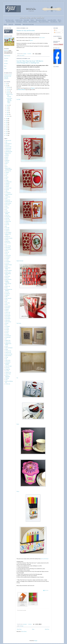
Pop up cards (8, 314)
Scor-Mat (7, 331)
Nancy (18, 491)
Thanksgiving (8, 362)
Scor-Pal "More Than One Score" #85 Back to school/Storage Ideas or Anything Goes (30, 62)
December (9, 87)
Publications (8, 320)
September (9, 93)
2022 (7, 84)
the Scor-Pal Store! (45, 559)
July (7, 107)
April (8, 113)
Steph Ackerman (20, 261)
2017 (7, 124)
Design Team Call (9, 202)
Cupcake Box (8, 197)
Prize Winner (8, 317)
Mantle (7, 266)
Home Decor (8, 241)
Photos (7, 305)
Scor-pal (7, 333)
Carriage (7, 180)
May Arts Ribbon (8, 271)
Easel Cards (7, 205)
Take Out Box (8, 360)
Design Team (8, 200)
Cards (6, 179)
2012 (7, 133)
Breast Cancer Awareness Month (9, 169)
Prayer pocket (8, 316)
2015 (7, 128)
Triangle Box (8, 369)
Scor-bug (7, 328)
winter (6, 380)
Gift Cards (7, 225)
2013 (7, 132)
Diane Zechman (8, 203)
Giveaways (7, 229)
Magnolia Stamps (9, 265)
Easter (6, 206)
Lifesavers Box (8, 255)
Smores (7, 346)
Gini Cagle (7, 228)
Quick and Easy (8, 322)
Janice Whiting (8, 246)
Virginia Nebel (8, 374)
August (8, 105)
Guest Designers (8, 232)
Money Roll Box (8, 279)
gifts (6, 226)
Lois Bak (18, 99)
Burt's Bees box (8, 171)
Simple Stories (8, 342)
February (8, 116)
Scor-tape (7, 334)
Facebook (7, 208)
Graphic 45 (7, 231)
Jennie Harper (8, 248)
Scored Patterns (8, 336)
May (8, 111)
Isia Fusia (6, 63)
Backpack (7, 156)
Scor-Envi (7, 330)
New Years (7, 292)
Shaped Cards (8, 340)
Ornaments (7, 295)
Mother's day (8, 286)
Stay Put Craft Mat (9, 354)
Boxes (6, 167)
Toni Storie (19, 323)
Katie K (7, 251)
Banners (7, 157)
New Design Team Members (9, 290)
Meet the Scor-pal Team (28, 24)
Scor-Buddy (7, 326)
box (6, 165)
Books (6, 164)
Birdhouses (7, 160)
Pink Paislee (8, 308)
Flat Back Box (8, 217)
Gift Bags (7, 223)
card (6, 176)
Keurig (7, 254)
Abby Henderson (8, 144)
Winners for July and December (26, 30)
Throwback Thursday (7, 364)
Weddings (7, 378)
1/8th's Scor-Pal (8, 141)
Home (5, 24)
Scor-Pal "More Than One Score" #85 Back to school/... (9, 101)
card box (7, 177)
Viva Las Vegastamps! (8, 376)
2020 (7, 119)
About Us (11, 24)
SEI (6, 339)
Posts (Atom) (24, 632)
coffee (6, 191)
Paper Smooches (8, 298)
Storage (7, 357)
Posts (56, 30)
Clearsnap (7, 190)
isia (6, 244)
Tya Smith (7, 371)
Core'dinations (8, 193)
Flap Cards (7, 215)
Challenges (22, 626)
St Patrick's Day (8, 351)
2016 (7, 126)
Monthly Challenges (7, 281)
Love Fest (7, 263)
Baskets (7, 159)
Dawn (18, 424)
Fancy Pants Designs (8, 213)
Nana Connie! (42, 38)
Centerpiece (7, 183)
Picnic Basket (8, 306)
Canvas (7, 174)
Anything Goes (8, 150)
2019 (7, 120)
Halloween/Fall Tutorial (8, 235)
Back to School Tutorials (8, 154)
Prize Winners (22, 55)
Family (7, 211)
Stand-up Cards (8, 353)
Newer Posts (19, 629)
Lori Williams (8, 262)
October (8, 91)
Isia (17, 378)
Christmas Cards (8, 188)
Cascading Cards (8, 182)
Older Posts (47, 629)
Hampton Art (8, 237)
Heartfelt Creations (9, 238)
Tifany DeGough (8, 366)
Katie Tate (6, 51)
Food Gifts (7, 218)
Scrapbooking (8, 337)
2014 (7, 130)
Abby (6, 142)
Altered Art (7, 145)
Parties (7, 300)
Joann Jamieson (8, 249)
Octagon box (8, 294)
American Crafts (8, 147)
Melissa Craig (8, 272)
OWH (6, 297)
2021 (7, 86)
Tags (6, 359)
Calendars (7, 172)
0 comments (29, 54)
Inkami (31, 40)
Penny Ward (8, 303)
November (9, 89)
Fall (6, 209)
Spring (7, 349)
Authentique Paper (9, 152)
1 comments (30, 624)
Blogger (36, 641)
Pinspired (7, 309)
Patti (6, 301)
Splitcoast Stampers (9, 348)
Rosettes (7, 323)
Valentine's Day (8, 372)
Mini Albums (8, 276)
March (8, 114)
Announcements (8, 148)
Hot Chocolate (8, 243)
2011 (7, 135)
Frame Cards (8, 220)
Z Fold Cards (8, 384)
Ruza (6, 325)
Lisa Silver (7, 258)
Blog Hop (7, 162)
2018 (7, 122)
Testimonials (18, 24)
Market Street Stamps (8, 268)
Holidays (7, 240)
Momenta (7, 278)
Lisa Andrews (8, 257)
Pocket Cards (8, 312)
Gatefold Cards (8, 221)
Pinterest (7, 311)
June (8, 109)
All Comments (57, 33)
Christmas (7, 186)
